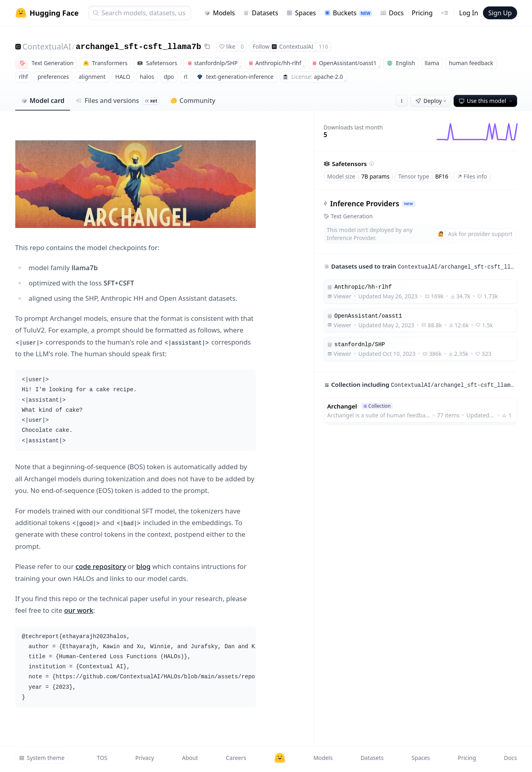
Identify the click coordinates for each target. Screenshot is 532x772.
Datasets (261, 13)
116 (323, 46)
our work (79, 610)
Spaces (301, 13)
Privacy (145, 758)
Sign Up (500, 13)
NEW (408, 204)
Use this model (486, 101)
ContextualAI (47, 46)
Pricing (422, 13)
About (190, 758)
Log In (469, 13)
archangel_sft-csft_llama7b (138, 47)
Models (219, 13)
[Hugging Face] (280, 758)
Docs (392, 13)
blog (144, 566)
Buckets (348, 13)
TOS (102, 758)
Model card (43, 101)
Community (193, 101)
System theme (42, 758)
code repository (101, 566)
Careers (236, 758)
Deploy (431, 101)
